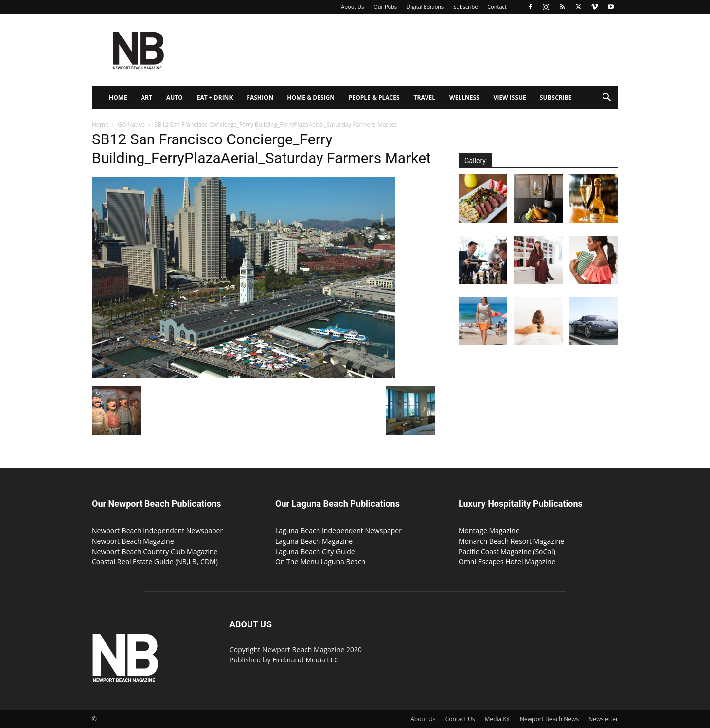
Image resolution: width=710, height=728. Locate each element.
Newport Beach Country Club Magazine (155, 551)
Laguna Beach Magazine (314, 541)
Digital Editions (425, 7)
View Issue (510, 97)
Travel (425, 97)
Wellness (464, 97)
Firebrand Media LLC (305, 660)
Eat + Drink (215, 97)
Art (147, 97)
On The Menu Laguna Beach (320, 562)
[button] (606, 98)
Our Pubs (385, 7)
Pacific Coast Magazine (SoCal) (507, 551)
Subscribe (465, 7)
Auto (175, 97)
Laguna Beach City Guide (315, 551)
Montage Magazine (489, 531)
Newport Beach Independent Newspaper (157, 531)
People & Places (374, 97)
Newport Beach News (549, 719)
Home (118, 97)
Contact (497, 7)
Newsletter (603, 719)
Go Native (131, 124)
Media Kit (497, 719)
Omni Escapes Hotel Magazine (507, 562)
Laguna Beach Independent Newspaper (338, 531)
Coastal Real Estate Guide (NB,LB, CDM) (155, 562)
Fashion (260, 97)
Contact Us (460, 719)
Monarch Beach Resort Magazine (511, 541)
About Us (352, 7)
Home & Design (311, 97)
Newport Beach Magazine (133, 541)
